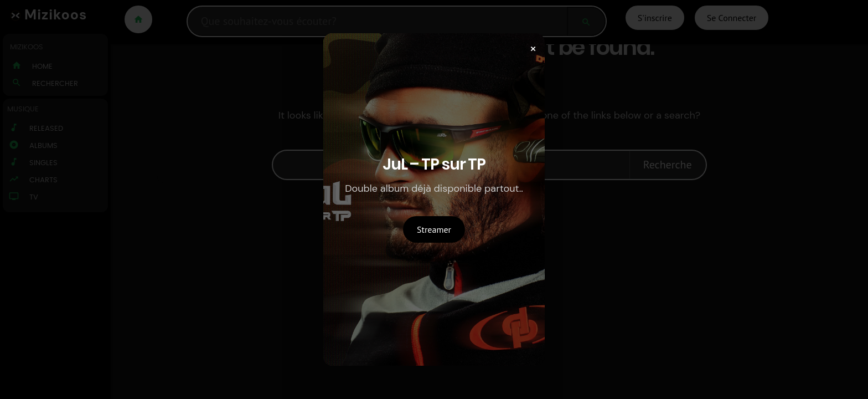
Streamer (434, 229)
